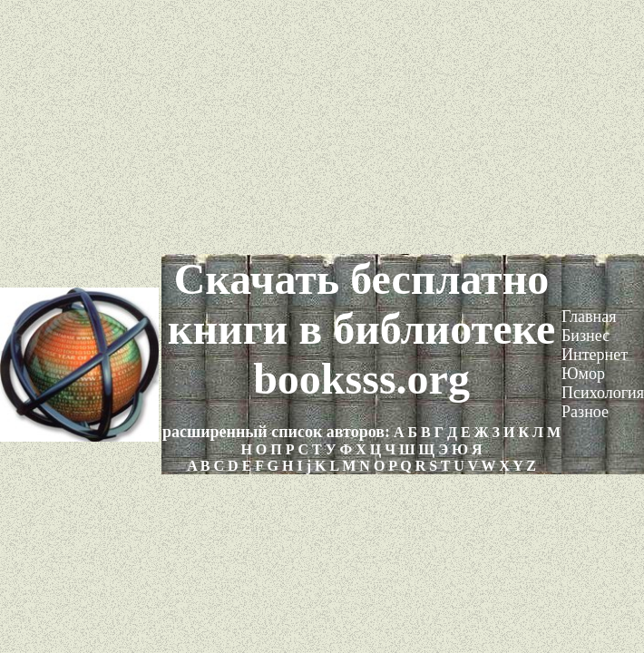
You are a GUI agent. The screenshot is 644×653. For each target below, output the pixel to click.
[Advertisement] (322, 127)
